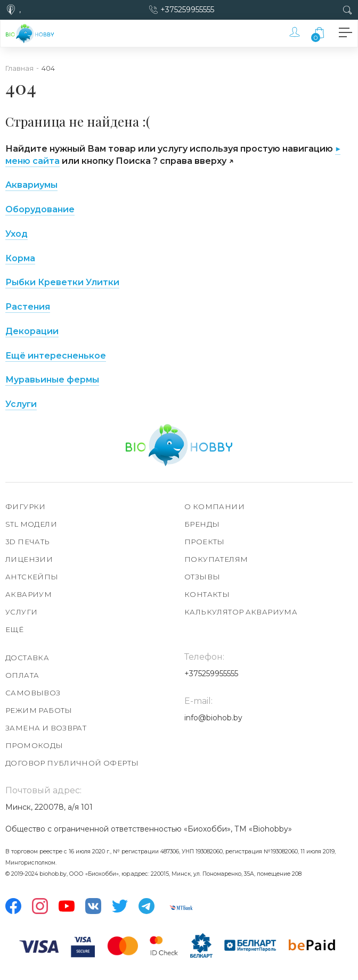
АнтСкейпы (32, 577)
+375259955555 (187, 10)
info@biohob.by (213, 718)
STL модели (31, 524)
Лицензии (29, 559)
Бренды (202, 524)
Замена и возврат (46, 728)
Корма (20, 258)
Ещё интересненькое (56, 356)
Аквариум (29, 594)
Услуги (21, 404)
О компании (214, 506)
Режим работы (39, 710)
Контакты (207, 594)
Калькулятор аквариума (241, 612)
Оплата (22, 675)
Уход (17, 234)
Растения (28, 307)
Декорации (32, 331)
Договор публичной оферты (72, 763)
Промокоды (34, 745)
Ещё (14, 629)
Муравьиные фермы (52, 380)
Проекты (205, 542)
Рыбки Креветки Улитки (62, 282)
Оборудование (40, 209)
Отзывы (202, 577)
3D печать (28, 542)
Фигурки (26, 506)
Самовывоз (33, 693)
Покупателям (216, 559)
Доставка (27, 658)
